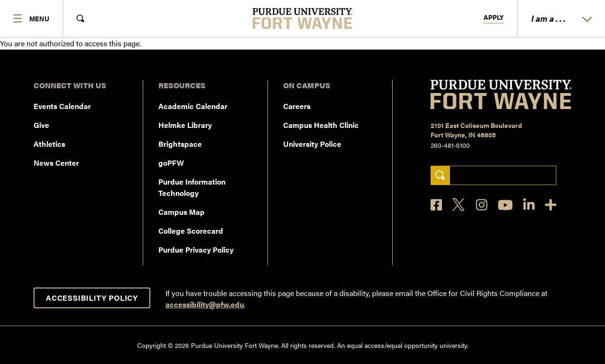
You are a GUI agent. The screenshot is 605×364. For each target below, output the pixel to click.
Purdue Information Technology (192, 187)
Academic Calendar (193, 106)
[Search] (440, 175)
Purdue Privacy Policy (196, 250)
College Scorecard (191, 231)
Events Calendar (62, 106)
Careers (297, 106)
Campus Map (181, 212)
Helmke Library (185, 125)
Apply (494, 17)
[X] (459, 205)
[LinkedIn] (529, 205)
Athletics (49, 144)
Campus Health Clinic (321, 125)
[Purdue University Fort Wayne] (303, 18)
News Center (56, 163)
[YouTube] (505, 205)
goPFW (171, 163)
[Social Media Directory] (551, 205)
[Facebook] (436, 205)
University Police (312, 144)
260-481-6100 (450, 145)
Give (41, 125)
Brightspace (180, 144)
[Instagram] (482, 205)
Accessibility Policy (92, 298)
